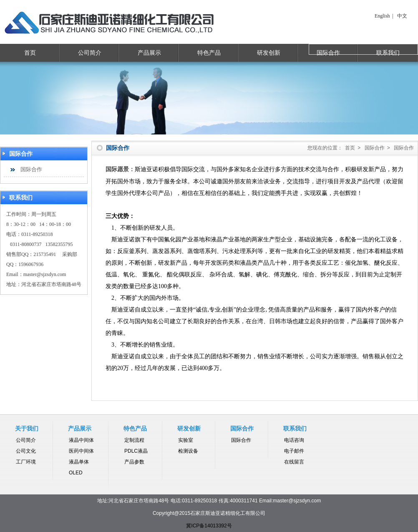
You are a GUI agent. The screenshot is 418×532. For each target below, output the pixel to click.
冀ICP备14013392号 (209, 526)
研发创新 (269, 53)
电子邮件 (294, 451)
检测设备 (188, 451)
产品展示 (149, 53)
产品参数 (134, 462)
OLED (76, 473)
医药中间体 (81, 451)
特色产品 (209, 53)
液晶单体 (79, 462)
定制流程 (134, 440)
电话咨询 (294, 440)
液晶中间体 (81, 440)
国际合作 (31, 169)
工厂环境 (26, 462)
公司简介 (90, 53)
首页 (30, 53)
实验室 (186, 440)
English (382, 16)
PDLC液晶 (136, 451)
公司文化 (26, 451)
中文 (402, 16)
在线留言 (294, 462)
